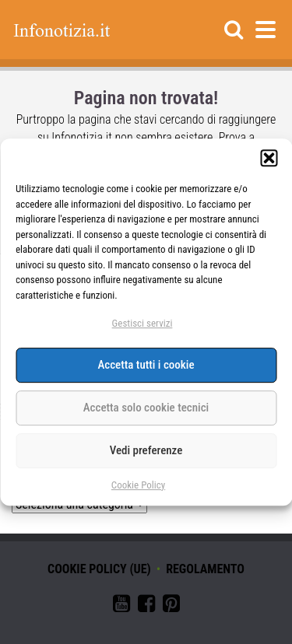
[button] (269, 158)
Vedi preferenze (146, 451)
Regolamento (205, 569)
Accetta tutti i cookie (146, 366)
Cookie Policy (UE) (99, 569)
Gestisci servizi (142, 323)
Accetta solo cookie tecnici (146, 408)
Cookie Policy (138, 485)
